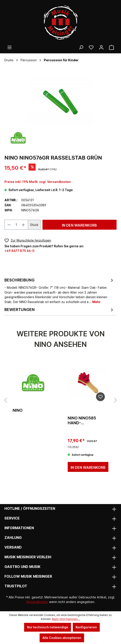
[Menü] (10, 47)
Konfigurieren (86, 627)
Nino (18, 410)
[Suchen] (81, 47)
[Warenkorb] (111, 47)
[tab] (59, 291)
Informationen (19, 528)
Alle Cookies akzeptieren (62, 638)
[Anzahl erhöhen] (23, 225)
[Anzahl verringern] (9, 225)
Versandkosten (37, 602)
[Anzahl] (16, 225)
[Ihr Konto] (101, 47)
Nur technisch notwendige (48, 627)
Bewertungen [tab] (59, 310)
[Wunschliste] (91, 47)
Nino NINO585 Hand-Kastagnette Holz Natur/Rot (88, 421)
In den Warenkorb (79, 225)
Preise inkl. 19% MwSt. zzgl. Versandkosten (38, 182)
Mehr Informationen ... (66, 619)
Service (12, 518)
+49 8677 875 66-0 (19, 251)
